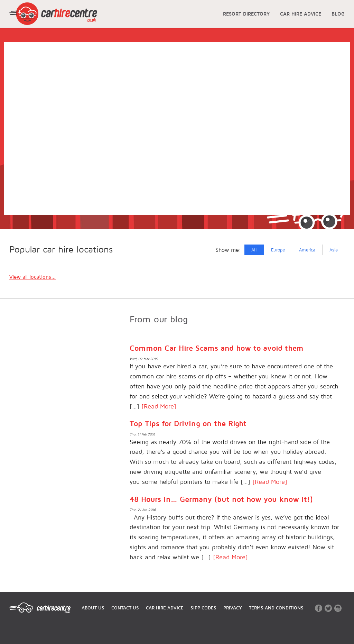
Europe (278, 250)
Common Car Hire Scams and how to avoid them (217, 348)
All (254, 250)
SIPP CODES (203, 608)
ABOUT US (93, 608)
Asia (334, 250)
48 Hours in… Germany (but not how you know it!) (221, 499)
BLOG (338, 14)
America (307, 250)
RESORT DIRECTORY (246, 14)
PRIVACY (233, 608)
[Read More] (159, 406)
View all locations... (32, 277)
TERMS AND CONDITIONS (276, 608)
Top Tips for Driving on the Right (188, 423)
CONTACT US (125, 608)
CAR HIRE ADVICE (301, 14)
